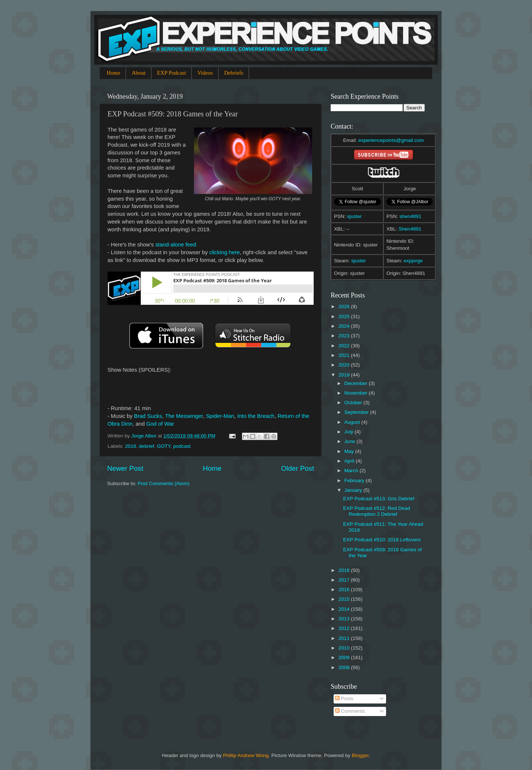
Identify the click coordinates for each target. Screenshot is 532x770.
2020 (345, 365)
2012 (345, 628)
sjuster (354, 216)
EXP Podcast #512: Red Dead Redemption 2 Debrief (377, 511)
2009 (345, 657)
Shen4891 (410, 229)
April (350, 461)
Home (114, 73)
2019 (345, 375)
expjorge (413, 261)
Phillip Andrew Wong (246, 755)
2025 (345, 316)
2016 (345, 590)
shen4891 (410, 216)
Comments (350, 711)
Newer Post (125, 468)
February (355, 481)
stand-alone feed (176, 245)
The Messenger (184, 416)
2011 (345, 638)
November (357, 393)
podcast (182, 446)
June (350, 441)
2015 (345, 599)
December (357, 383)
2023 (345, 336)
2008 (345, 667)
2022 (345, 346)
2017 (345, 580)
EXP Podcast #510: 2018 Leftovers (382, 540)
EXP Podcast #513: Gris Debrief (379, 499)
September (357, 412)
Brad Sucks (148, 416)
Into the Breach (256, 416)
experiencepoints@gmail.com (391, 140)
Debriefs (234, 73)
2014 (345, 609)
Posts (344, 699)
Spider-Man (220, 416)
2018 (130, 446)
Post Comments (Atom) (164, 483)
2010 (345, 648)
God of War (160, 424)
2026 (345, 306)
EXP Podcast (171, 73)
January (354, 490)
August (353, 422)
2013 (345, 619)
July (349, 432)
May (350, 451)
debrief (146, 446)
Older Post (298, 468)
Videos (205, 73)
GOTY (164, 446)
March (352, 471)
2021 (345, 355)
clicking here (225, 252)
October (354, 403)
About (139, 73)
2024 (345, 326)
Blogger (360, 755)
